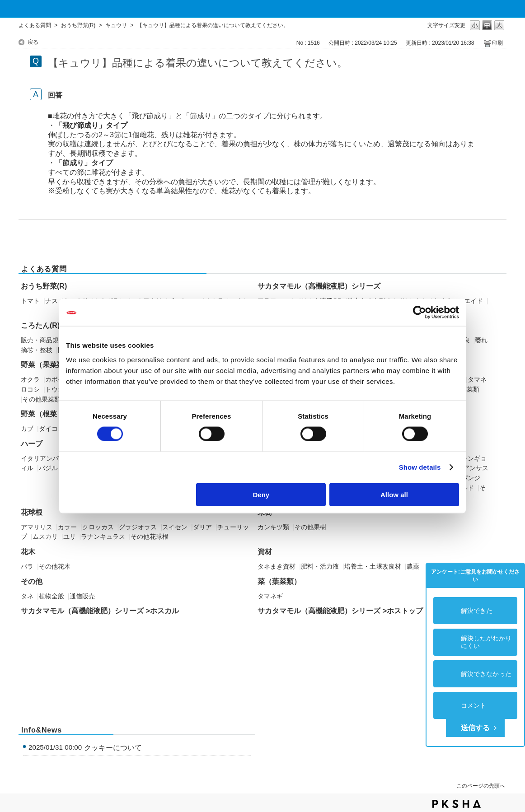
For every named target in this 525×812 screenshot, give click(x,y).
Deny (261, 494)
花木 (28, 552)
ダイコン (52, 429)
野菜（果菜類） (46, 365)
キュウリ (116, 25)
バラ (27, 566)
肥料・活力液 (320, 566)
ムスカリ (45, 537)
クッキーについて (113, 748)
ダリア (202, 527)
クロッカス (98, 527)
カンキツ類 (273, 527)
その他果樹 (310, 527)
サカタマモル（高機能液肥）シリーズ (319, 286)
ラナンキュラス (103, 537)
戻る (33, 42)
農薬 (413, 566)
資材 (265, 552)
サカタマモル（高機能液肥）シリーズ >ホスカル (100, 611)
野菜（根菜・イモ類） (57, 414)
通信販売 (82, 596)
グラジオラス (138, 527)
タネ (27, 596)
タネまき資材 (277, 566)
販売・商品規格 (43, 340)
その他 (32, 581)
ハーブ (32, 444)
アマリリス (37, 527)
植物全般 (52, 596)
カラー (67, 527)
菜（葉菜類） (279, 581)
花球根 (32, 512)
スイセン (175, 527)
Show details (420, 467)
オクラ (30, 379)
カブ (27, 429)
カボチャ (58, 379)
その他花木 (55, 566)
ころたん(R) (40, 325)
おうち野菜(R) (78, 25)
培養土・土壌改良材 (373, 566)
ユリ (70, 537)
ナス (52, 301)
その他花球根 (150, 537)
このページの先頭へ (481, 786)
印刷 (497, 43)
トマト (30, 301)
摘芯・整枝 (37, 350)
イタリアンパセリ (46, 458)
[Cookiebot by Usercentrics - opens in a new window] (420, 313)
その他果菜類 (42, 399)
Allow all (394, 494)
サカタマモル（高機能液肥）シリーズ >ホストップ (340, 611)
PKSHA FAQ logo (457, 804)
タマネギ (270, 596)
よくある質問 (35, 25)
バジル (48, 468)
